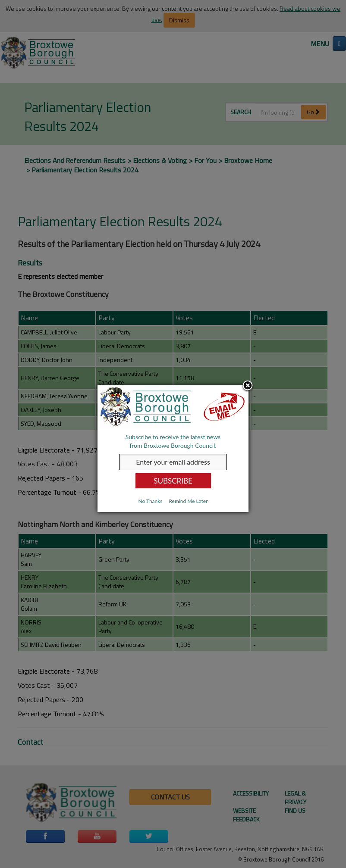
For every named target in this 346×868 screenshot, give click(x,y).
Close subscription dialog (248, 386)
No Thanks (150, 501)
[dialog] (173, 449)
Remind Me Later (188, 501)
